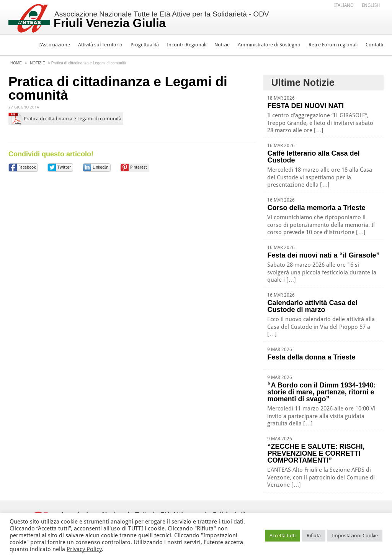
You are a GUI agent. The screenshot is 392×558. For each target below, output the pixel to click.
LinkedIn (100, 167)
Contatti (374, 45)
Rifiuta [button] (314, 536)
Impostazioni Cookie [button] (355, 536)
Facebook (27, 167)
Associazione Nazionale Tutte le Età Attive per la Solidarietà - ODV (161, 20)
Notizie (222, 45)
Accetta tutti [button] (283, 536)
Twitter (64, 167)
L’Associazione (54, 45)
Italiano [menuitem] (344, 5)
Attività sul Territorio (100, 45)
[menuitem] (344, 5)
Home (16, 63)
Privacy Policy (84, 549)
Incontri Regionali (187, 45)
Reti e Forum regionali (333, 45)
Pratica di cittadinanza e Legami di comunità (73, 119)
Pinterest (139, 167)
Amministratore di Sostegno (269, 45)
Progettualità (145, 45)
